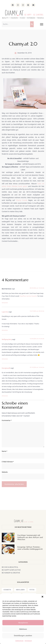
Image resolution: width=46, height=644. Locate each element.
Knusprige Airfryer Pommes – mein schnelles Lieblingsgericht (30, 548)
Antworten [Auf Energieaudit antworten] (5, 396)
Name (5, 451)
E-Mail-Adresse (8, 462)
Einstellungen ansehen (23, 636)
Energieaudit (6, 368)
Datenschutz (19, 641)
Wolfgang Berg (7, 339)
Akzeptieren (23, 623)
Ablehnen (23, 629)
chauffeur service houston (28, 296)
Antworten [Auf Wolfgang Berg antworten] (5, 359)
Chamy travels (22, 200)
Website (5, 472)
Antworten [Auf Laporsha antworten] (5, 330)
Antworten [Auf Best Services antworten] (5, 303)
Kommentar (7, 420)
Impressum (28, 641)
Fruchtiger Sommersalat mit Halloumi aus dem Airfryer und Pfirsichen (30, 537)
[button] (42, 597)
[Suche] (32, 24)
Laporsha (5, 312)
